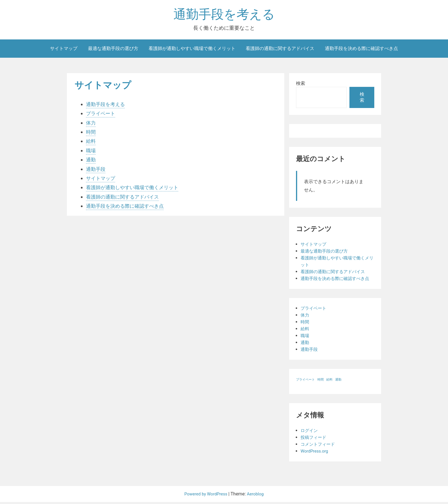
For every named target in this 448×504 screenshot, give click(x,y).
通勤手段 (96, 171)
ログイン (310, 432)
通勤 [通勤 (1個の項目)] (338, 382)
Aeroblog (257, 496)
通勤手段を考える (224, 15)
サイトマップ (64, 50)
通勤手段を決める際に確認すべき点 (361, 50)
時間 (91, 134)
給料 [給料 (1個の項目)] (329, 382)
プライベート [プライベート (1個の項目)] (305, 382)
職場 (91, 152)
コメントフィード (319, 446)
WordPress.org (316, 453)
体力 (91, 124)
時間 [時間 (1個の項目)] (321, 382)
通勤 (91, 161)
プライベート (101, 115)
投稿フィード (314, 439)
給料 (91, 143)
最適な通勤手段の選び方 (113, 50)
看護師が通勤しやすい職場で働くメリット (192, 50)
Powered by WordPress (206, 496)
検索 (301, 85)
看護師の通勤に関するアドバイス (280, 50)
